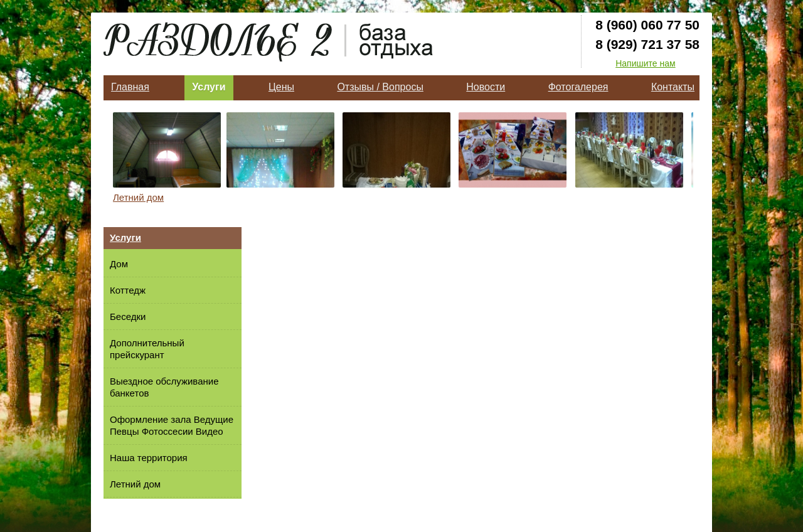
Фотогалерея (578, 87)
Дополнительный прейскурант (147, 349)
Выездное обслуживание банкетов (164, 387)
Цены (281, 87)
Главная (130, 87)
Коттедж (128, 290)
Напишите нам (645, 63)
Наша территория (149, 458)
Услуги (209, 87)
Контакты (673, 87)
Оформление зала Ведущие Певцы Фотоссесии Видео (172, 425)
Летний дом (138, 197)
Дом (119, 264)
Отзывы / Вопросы (380, 87)
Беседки (128, 317)
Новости (486, 87)
